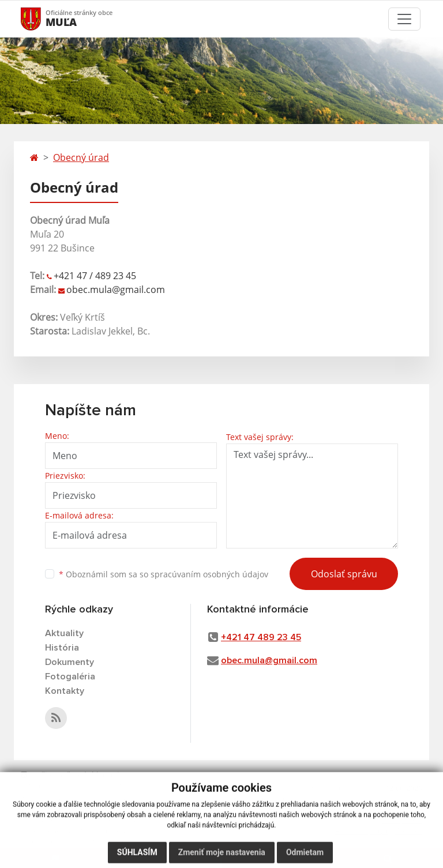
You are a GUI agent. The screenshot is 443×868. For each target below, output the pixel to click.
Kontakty (65, 691)
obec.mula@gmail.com (116, 290)
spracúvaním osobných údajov (209, 574)
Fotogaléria (70, 677)
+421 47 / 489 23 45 (95, 276)
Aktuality (64, 633)
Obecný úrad (81, 157)
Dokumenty (70, 662)
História (62, 648)
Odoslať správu (344, 574)
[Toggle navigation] (404, 19)
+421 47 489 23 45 (261, 637)
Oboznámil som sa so (164, 574)
